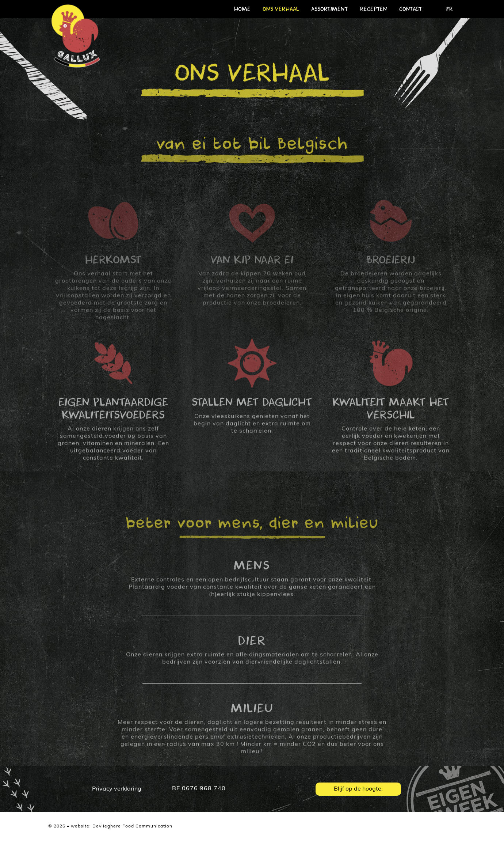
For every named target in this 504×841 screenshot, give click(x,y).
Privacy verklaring (117, 789)
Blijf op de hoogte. (358, 789)
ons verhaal (281, 9)
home (242, 9)
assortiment (330, 9)
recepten (374, 9)
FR (450, 9)
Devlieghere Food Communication (132, 826)
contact (411, 9)
